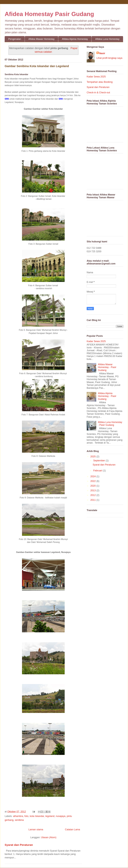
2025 (93, 457)
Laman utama (36, 829)
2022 (93, 481)
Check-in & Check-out (98, 93)
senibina (19, 820)
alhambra (18, 816)
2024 (93, 476)
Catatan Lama (72, 829)
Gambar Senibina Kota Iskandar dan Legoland (37, 66)
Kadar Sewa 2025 (96, 77)
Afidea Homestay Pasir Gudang (49, 14)
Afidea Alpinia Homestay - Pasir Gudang (107, 396)
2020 (93, 486)
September (99, 461)
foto (26, 816)
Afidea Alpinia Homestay (75, 39)
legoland (50, 816)
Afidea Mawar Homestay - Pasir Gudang (107, 367)
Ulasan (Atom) (49, 837)
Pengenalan (15, 39)
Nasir (102, 53)
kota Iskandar (37, 816)
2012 (93, 495)
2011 (93, 500)
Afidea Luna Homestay (107, 39)
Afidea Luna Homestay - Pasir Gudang (110, 424)
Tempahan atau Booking (100, 82)
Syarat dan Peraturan (19, 845)
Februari (98, 471)
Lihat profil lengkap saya (109, 58)
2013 (93, 490)
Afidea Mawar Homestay (41, 39)
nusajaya (61, 816)
